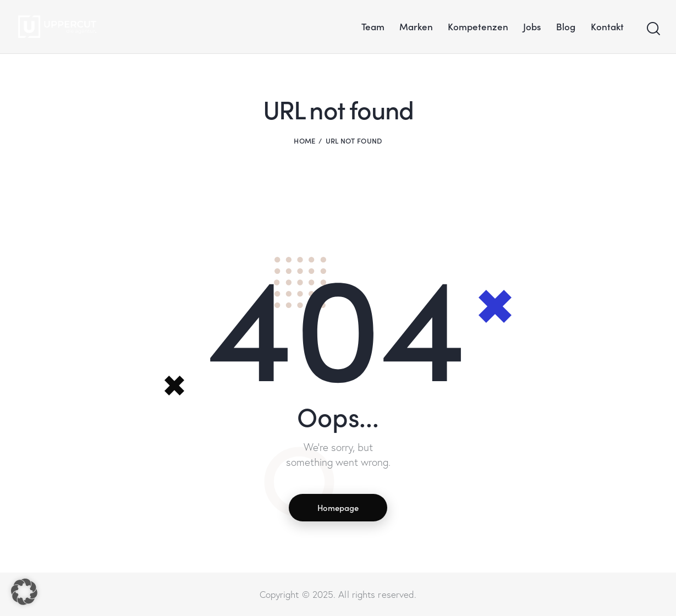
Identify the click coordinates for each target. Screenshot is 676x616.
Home (304, 141)
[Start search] (653, 29)
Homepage (338, 507)
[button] (24, 592)
